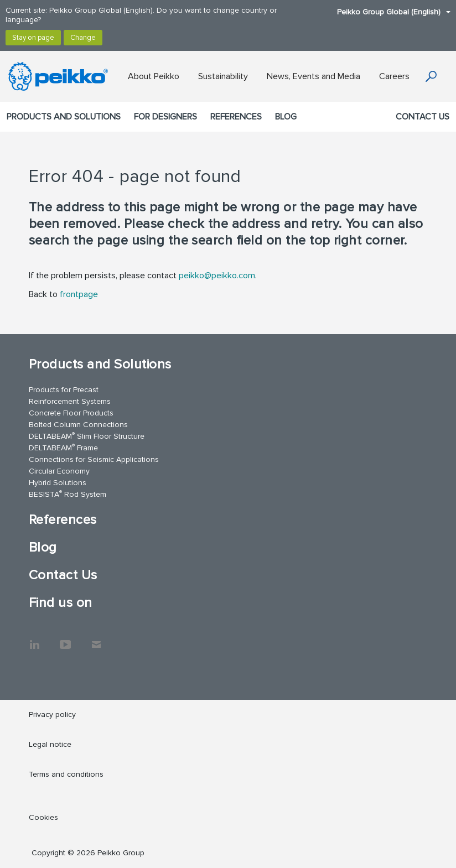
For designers (165, 117)
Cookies (43, 817)
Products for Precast (64, 390)
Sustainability (223, 76)
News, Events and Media (313, 76)
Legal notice (50, 744)
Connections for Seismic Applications (94, 459)
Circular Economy (59, 471)
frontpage (79, 294)
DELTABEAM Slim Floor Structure (87, 436)
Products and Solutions (64, 117)
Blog (286, 117)
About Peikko (154, 76)
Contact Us (423, 117)
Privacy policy (52, 714)
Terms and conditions (66, 774)
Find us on (61, 603)
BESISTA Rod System (68, 494)
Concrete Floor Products (71, 413)
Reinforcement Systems (70, 401)
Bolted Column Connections (78, 425)
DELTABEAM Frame (63, 447)
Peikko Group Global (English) (388, 12)
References (236, 117)
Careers (394, 76)
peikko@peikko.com (217, 276)
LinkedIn (34, 639)
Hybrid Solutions (58, 483)
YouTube (65, 639)
